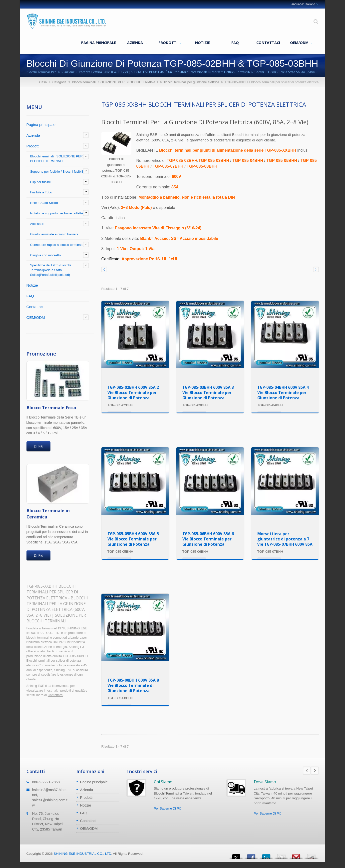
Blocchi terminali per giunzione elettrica (191, 82)
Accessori (37, 224)
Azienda (137, 43)
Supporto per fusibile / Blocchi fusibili (57, 172)
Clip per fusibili (41, 182)
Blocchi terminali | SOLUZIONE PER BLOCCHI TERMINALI (115, 82)
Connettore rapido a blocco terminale (57, 245)
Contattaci (268, 42)
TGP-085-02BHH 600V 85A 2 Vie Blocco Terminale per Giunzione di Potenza (133, 393)
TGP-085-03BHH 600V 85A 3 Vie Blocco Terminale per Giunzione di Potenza (208, 393)
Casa (43, 82)
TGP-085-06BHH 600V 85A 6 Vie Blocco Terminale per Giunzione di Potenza (208, 539)
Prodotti (170, 43)
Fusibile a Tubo (41, 192)
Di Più (38, 446)
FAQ (235, 42)
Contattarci (55, 695)
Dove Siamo (265, 782)
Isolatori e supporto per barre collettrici (58, 213)
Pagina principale (99, 42)
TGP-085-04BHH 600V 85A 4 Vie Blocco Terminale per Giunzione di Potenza (283, 393)
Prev (307, 771)
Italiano (310, 4)
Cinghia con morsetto (46, 255)
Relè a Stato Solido (44, 203)
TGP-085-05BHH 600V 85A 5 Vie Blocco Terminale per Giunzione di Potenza (133, 539)
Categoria (59, 82)
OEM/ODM (301, 43)
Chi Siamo (163, 782)
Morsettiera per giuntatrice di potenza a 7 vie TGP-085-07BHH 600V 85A (285, 539)
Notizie (203, 42)
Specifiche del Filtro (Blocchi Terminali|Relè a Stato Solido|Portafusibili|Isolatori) (51, 270)
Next (315, 771)
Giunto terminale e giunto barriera (54, 234)
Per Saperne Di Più (168, 808)
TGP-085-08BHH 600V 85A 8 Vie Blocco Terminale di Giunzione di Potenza (133, 685)
